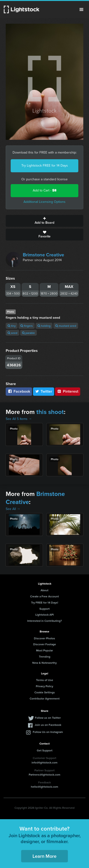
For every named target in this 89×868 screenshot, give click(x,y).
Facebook (19, 391)
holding (44, 326)
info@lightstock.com (44, 762)
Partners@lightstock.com (44, 775)
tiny (12, 326)
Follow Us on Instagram (48, 732)
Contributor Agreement (45, 698)
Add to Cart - (45, 190)
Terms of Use (45, 680)
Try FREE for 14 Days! (45, 602)
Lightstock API (44, 615)
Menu (81, 9)
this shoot (50, 412)
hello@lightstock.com (44, 787)
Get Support (45, 750)
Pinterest (68, 391)
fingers (27, 326)
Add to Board (44, 221)
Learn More (44, 856)
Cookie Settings (45, 692)
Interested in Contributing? (45, 621)
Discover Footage (45, 644)
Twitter (44, 391)
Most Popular (44, 650)
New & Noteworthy (44, 663)
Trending (45, 657)
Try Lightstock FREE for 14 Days (45, 166)
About (44, 590)
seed (12, 333)
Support (44, 609)
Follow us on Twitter (48, 718)
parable (28, 333)
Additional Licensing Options (44, 202)
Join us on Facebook (48, 725)
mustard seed (66, 326)
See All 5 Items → (19, 419)
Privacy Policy (44, 686)
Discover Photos (44, 638)
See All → (13, 509)
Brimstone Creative (43, 255)
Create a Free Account (44, 596)
